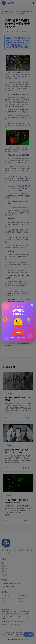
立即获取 (18, 333)
